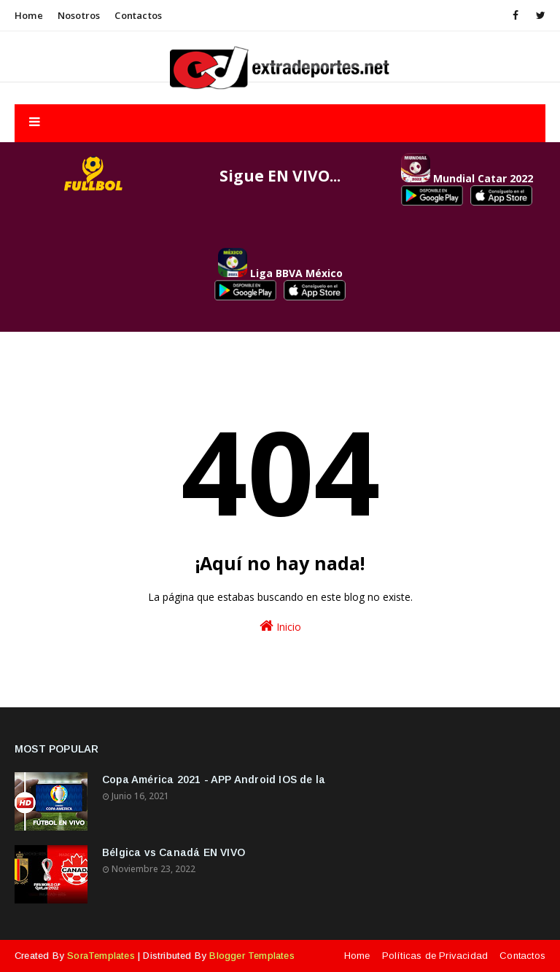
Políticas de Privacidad (435, 956)
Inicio (280, 626)
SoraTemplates (101, 956)
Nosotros (79, 15)
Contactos (138, 15)
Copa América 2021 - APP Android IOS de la (214, 779)
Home (29, 15)
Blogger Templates (252, 956)
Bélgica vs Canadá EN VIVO (174, 852)
